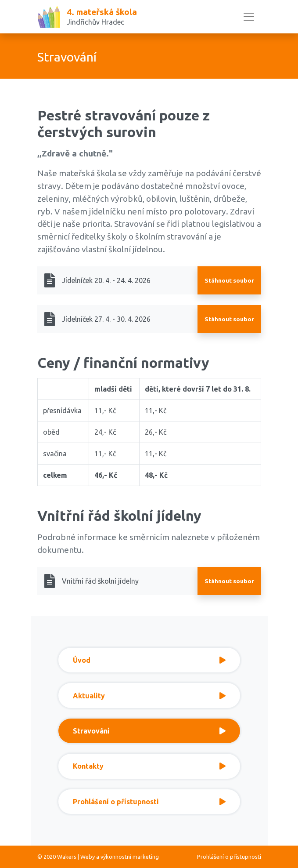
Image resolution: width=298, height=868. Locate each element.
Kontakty (149, 766)
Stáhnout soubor (229, 280)
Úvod (149, 660)
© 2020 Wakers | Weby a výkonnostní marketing (98, 857)
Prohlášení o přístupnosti (149, 802)
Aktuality (149, 696)
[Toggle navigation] (249, 17)
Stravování (149, 731)
